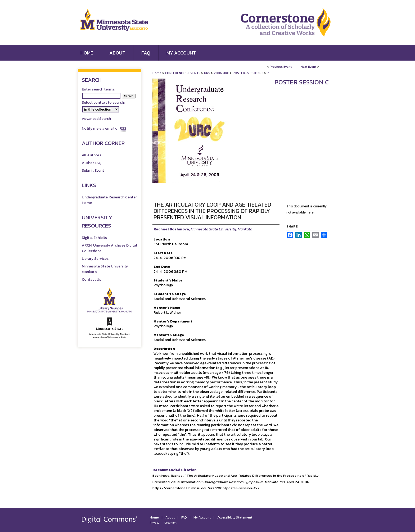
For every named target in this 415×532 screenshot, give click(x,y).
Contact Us (91, 279)
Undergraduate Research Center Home (109, 200)
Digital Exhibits (94, 238)
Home (157, 73)
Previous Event (281, 67)
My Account (202, 517)
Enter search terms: (98, 89)
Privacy (155, 523)
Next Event (308, 67)
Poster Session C (302, 82)
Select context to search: (103, 103)
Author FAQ (92, 163)
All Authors (91, 155)
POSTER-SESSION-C (248, 73)
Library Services (95, 259)
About (170, 517)
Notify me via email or (104, 128)
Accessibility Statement (235, 517)
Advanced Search (96, 119)
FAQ (184, 517)
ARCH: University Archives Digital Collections (109, 248)
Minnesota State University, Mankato (105, 269)
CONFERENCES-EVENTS (183, 73)
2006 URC (222, 73)
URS (207, 73)
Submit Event (93, 170)
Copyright (170, 523)
